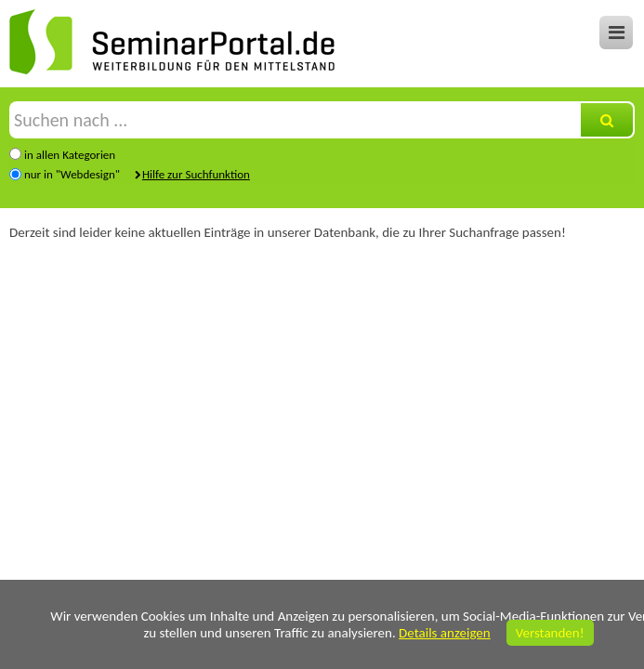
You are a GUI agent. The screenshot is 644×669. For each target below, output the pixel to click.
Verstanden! (550, 633)
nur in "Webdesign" (72, 174)
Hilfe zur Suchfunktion (196, 174)
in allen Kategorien (70, 155)
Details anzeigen (445, 633)
